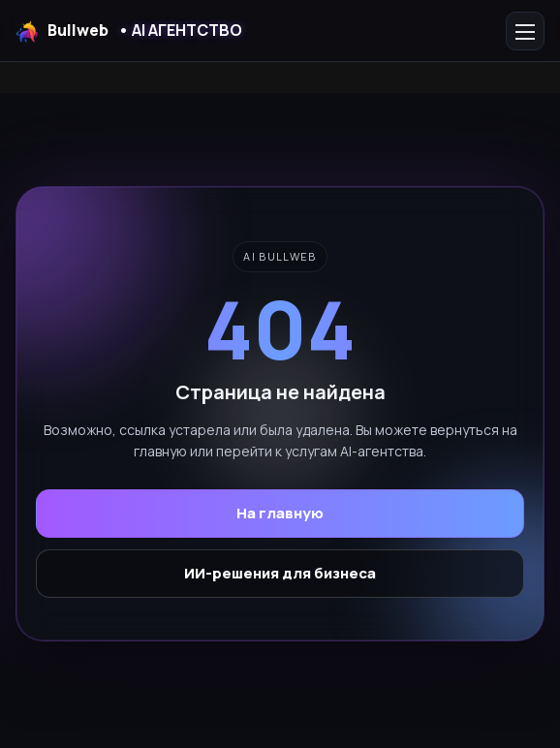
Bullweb (129, 31)
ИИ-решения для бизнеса (280, 573)
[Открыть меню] (525, 31)
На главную (280, 513)
